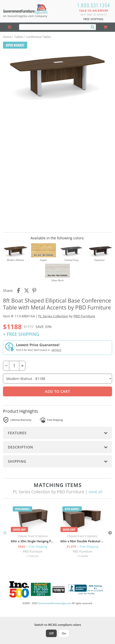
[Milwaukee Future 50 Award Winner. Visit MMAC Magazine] (59, 589)
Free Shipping (93, 19)
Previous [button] (5, 533)
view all (96, 492)
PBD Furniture (84, 316)
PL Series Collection (53, 316)
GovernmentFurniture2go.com (55, 603)
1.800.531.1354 (94, 5)
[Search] (93, 27)
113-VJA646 (82, 556)
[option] (33, 533)
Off (51, 633)
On (64, 633)
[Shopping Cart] (105, 27)
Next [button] (110, 533)
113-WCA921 (33, 556)
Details (56, 350)
